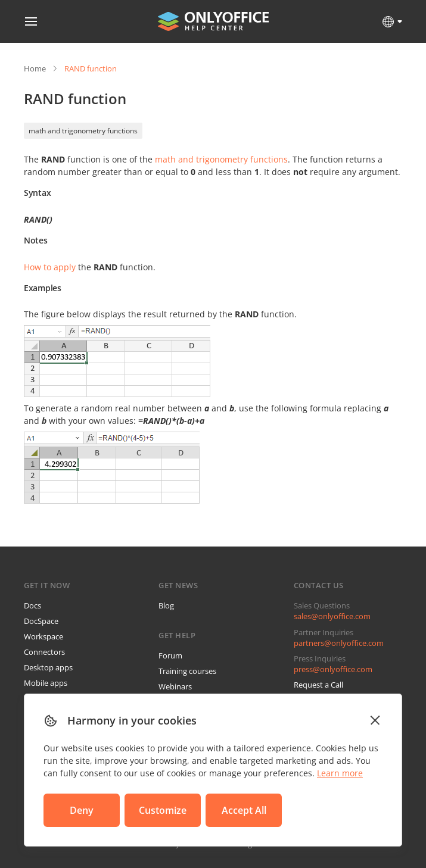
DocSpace (41, 621)
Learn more (340, 773)
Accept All (244, 810)
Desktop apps (48, 667)
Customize (163, 810)
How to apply (50, 267)
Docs (32, 605)
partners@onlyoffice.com (339, 643)
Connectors (44, 652)
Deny (82, 810)
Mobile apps (46, 683)
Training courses (187, 671)
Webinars (175, 686)
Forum (170, 655)
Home (35, 68)
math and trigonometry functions (83, 131)
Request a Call (318, 685)
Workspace (43, 636)
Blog (166, 605)
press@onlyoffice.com (333, 669)
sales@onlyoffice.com (332, 616)
